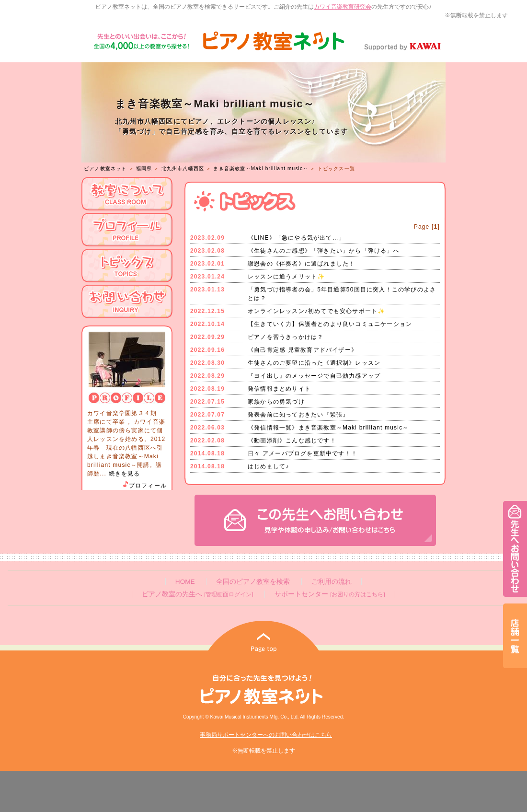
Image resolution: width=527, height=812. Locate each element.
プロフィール (144, 486)
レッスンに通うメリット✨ (286, 277)
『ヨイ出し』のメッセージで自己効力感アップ (314, 376)
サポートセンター (330, 594)
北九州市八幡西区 (183, 168)
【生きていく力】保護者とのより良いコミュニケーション (330, 324)
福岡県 (144, 168)
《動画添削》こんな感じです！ (292, 441)
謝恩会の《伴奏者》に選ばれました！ (301, 264)
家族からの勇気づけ (276, 402)
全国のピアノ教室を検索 (253, 582)
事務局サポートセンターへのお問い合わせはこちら (266, 735)
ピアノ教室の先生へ (197, 594)
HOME (185, 582)
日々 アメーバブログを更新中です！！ (303, 453)
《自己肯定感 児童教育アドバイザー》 (303, 350)
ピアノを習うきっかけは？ (286, 337)
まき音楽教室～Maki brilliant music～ (261, 168)
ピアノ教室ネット (105, 168)
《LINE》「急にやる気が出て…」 (296, 238)
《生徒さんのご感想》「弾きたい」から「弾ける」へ (324, 251)
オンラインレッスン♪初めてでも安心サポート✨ (316, 311)
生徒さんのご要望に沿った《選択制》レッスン (314, 363)
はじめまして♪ (268, 466)
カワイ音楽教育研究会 (343, 7)
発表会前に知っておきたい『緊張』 (298, 415)
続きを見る (125, 474)
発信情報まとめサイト (279, 389)
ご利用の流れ (332, 582)
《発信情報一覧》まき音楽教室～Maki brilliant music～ (328, 428)
